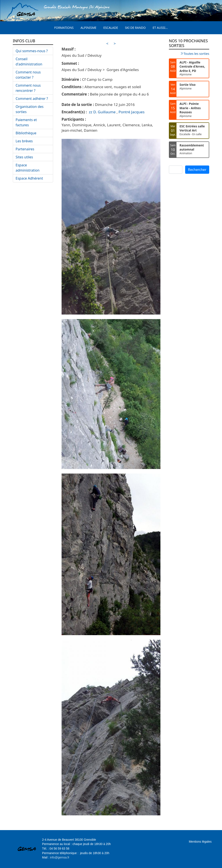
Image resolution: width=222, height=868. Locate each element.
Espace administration (28, 168)
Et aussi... (160, 28)
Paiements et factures (26, 122)
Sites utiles (24, 157)
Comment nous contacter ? (28, 75)
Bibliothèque (26, 133)
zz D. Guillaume (102, 112)
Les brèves (24, 141)
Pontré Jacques (132, 112)
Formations (64, 28)
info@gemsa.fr (60, 857)
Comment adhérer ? (32, 99)
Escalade (111, 28)
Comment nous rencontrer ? (28, 88)
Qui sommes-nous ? (32, 51)
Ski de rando (135, 28)
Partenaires (25, 149)
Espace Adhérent (29, 178)
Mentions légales (200, 842)
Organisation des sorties (30, 109)
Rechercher (197, 170)
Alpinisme (89, 28)
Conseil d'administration (29, 62)
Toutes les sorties (196, 54)
